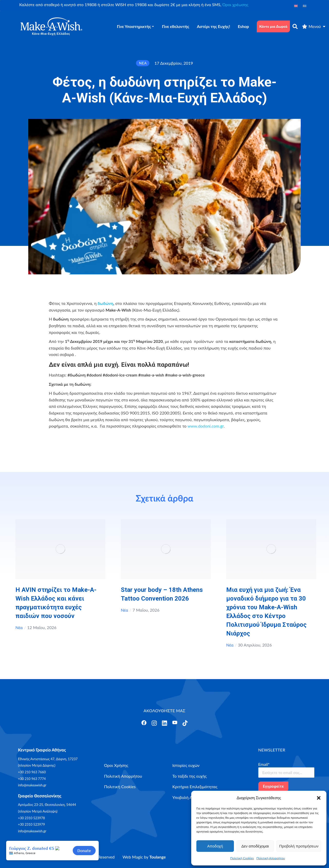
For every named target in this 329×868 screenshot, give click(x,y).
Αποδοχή (215, 846)
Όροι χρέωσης (235, 4)
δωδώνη (106, 303)
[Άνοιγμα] (144, 723)
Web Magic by (144, 857)
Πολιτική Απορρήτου (271, 858)
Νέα (19, 627)
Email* (264, 764)
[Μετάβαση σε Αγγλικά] (296, 6)
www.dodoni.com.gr (205, 426)
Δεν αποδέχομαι (255, 846)
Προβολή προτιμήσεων (299, 846)
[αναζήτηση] (295, 26)
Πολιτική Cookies (242, 858)
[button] (319, 798)
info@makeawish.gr (32, 785)
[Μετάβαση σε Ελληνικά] (305, 6)
